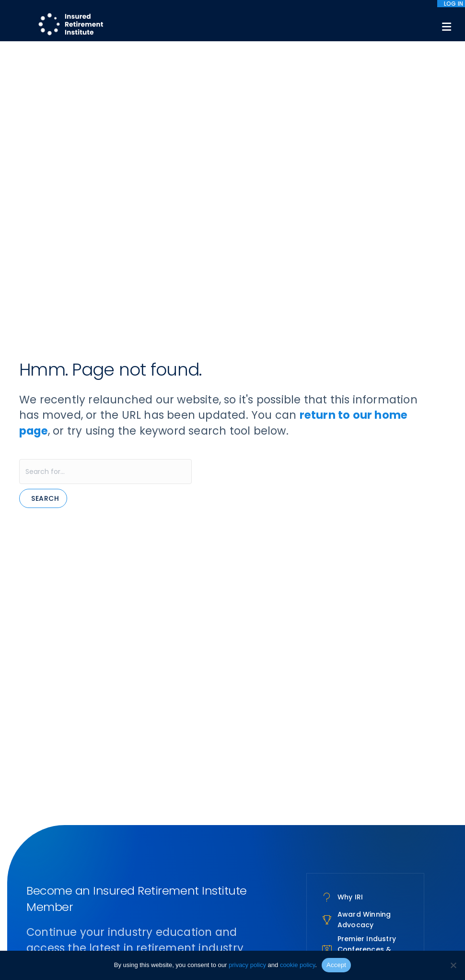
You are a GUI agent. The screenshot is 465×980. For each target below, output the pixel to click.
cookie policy (297, 965)
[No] (453, 965)
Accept (336, 965)
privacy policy (247, 965)
